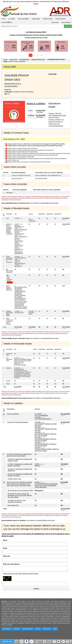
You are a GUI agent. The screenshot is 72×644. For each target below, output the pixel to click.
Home (3, 19)
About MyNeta (66, 22)
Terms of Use (47, 629)
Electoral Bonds (60, 19)
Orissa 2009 (13, 59)
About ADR (55, 22)
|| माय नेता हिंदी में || (7, 22)
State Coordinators (28, 629)
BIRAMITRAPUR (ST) (38, 59)
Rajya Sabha (36, 19)
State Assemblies (23, 19)
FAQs (55, 629)
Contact (38, 629)
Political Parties (48, 19)
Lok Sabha (12, 19)
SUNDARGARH (24, 59)
